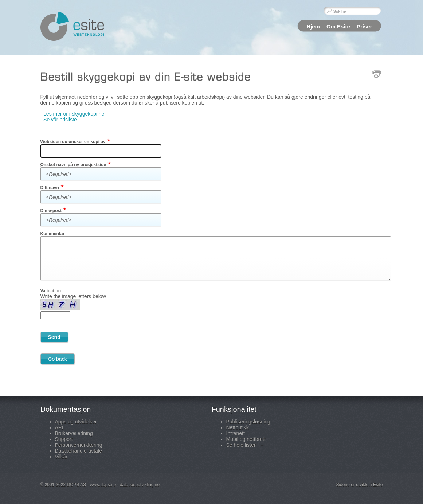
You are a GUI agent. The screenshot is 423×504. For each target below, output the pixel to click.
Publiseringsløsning (248, 422)
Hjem (313, 26)
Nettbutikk (238, 427)
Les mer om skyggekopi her (75, 114)
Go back (58, 359)
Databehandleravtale (79, 451)
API (59, 427)
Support (64, 439)
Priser (365, 26)
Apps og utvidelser (76, 422)
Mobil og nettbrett (246, 439)
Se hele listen (246, 445)
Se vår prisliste (60, 120)
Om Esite (338, 26)
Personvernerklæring (79, 445)
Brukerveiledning (74, 433)
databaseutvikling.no (140, 485)
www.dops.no (103, 485)
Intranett (236, 433)
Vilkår (61, 457)
